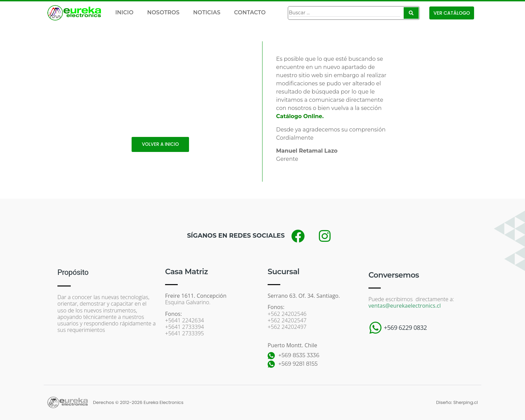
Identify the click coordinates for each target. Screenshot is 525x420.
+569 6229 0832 (405, 327)
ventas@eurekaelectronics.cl (405, 306)
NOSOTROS (163, 12)
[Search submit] (411, 13)
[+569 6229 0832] (375, 328)
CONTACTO (250, 12)
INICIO (124, 12)
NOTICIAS (207, 12)
